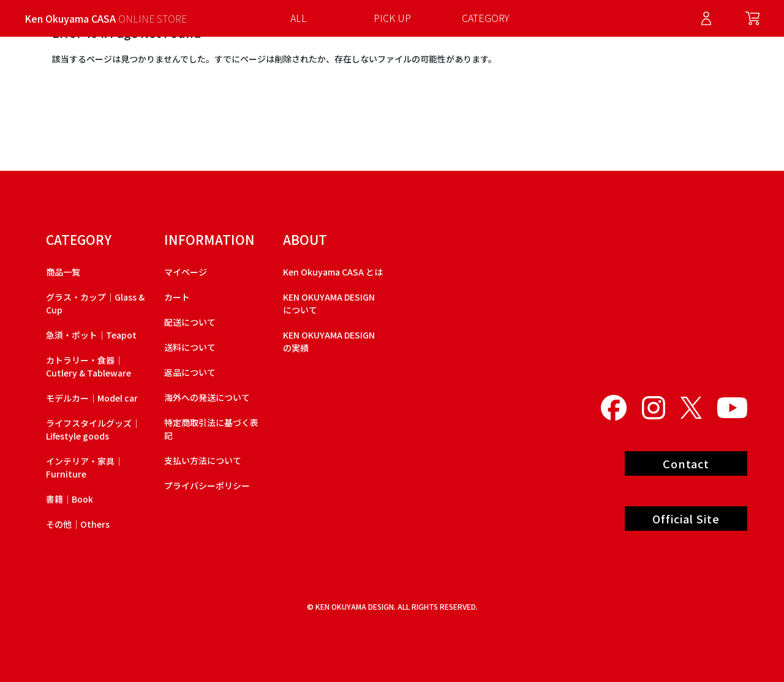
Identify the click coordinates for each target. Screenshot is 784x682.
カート (177, 297)
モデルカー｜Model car (92, 398)
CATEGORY (486, 18)
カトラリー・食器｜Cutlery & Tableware (89, 366)
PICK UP (392, 18)
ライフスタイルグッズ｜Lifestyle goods (93, 429)
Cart (752, 18)
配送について (190, 322)
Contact (686, 463)
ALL (299, 18)
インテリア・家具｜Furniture (85, 467)
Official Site (686, 519)
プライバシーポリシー (207, 485)
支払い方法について (203, 460)
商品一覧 (63, 272)
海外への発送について (207, 397)
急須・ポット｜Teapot (91, 335)
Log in (706, 18)
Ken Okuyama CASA (106, 18)
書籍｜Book (70, 499)
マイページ (186, 272)
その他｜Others (78, 524)
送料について (190, 347)
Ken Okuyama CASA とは (333, 272)
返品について (190, 372)
